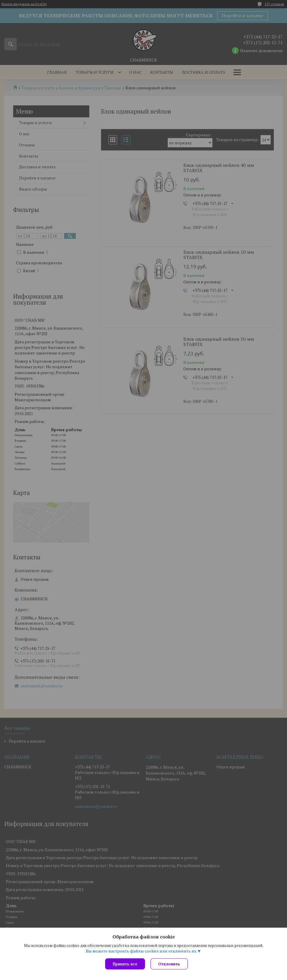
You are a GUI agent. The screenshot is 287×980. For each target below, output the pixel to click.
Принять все (125, 964)
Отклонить (169, 964)
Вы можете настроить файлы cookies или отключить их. (141, 951)
